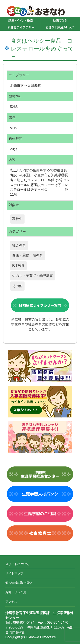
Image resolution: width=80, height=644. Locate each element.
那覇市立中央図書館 (25, 86)
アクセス (11, 602)
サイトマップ (14, 573)
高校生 (17, 219)
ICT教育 (18, 265)
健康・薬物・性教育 (28, 255)
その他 (17, 286)
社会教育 (19, 245)
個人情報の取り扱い (19, 583)
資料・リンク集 (16, 592)
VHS (14, 128)
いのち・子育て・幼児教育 (33, 276)
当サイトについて (17, 564)
